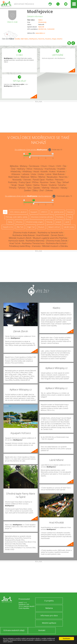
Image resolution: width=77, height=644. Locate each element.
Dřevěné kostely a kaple (34, 222)
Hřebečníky (16, 171)
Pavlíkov (50, 180)
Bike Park (20, 227)
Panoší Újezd (39, 180)
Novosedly (17, 180)
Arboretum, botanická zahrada (42, 217)
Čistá (13, 169)
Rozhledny (60, 217)
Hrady (69, 217)
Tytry (29, 188)
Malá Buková (59, 174)
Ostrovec (27, 180)
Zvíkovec (49, 190)
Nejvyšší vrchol (8, 227)
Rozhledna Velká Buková (24, 235)
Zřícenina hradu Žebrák (57, 241)
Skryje (14, 185)
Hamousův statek (16, 241)
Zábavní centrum (54, 227)
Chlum (44, 166)
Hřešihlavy (27, 171)
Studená (53, 185)
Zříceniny (19, 222)
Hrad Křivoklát (43, 235)
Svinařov (60, 39)
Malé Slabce (24, 39)
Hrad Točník (15, 243)
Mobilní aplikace (49, 623)
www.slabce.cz (40, 33)
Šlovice (44, 185)
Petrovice (59, 180)
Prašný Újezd (25, 182)
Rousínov (48, 39)
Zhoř (42, 190)
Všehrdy (46, 188)
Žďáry (35, 190)
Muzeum (41, 227)
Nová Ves (41, 39)
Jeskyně (59, 222)
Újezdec (37, 188)
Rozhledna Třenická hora (33, 243)
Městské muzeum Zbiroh (20, 238)
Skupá (54, 39)
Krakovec (61, 171)
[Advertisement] (38, 117)
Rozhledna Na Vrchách (56, 243)
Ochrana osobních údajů (14, 630)
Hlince (29, 169)
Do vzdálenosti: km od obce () (28, 196)
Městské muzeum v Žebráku (55, 246)
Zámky (10, 222)
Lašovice (25, 174)
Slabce (40, 20)
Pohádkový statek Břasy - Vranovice (25, 246)
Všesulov (55, 188)
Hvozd (36, 171)
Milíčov (34, 177)
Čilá (64, 166)
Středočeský (42, 22)
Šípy (59, 182)
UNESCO (44, 212)
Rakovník (41, 27)
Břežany (24, 166)
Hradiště (61, 169)
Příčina (35, 182)
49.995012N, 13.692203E (46, 29)
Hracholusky (50, 169)
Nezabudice (52, 177)
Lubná (48, 174)
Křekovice (16, 174)
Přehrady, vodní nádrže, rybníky (16, 217)
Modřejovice (40, 11)
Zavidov (27, 190)
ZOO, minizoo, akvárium (18, 212)
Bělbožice (14, 166)
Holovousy (38, 169)
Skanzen (70, 212)
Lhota (33, 174)
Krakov (52, 171)
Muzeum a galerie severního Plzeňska (50, 238)
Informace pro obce (49, 615)
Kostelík (17, 39)
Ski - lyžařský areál (57, 212)
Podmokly (13, 182)
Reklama (49, 608)
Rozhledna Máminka (35, 241)
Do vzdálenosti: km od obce (31, 150)
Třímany (13, 188)
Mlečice (42, 177)
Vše (5, 212)
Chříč (59, 166)
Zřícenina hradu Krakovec (25, 233)
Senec (53, 182)
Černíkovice (34, 166)
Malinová (25, 177)
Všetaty (64, 188)
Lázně (67, 222)
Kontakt (42, 630)
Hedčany (21, 169)
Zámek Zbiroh (57, 235)
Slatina (36, 185)
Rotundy (49, 222)
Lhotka (41, 174)
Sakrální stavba (69, 227)
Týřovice (22, 188)
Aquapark (34, 212)
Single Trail (31, 227)
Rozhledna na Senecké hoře (50, 233)
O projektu (49, 601)
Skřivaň (66, 182)
